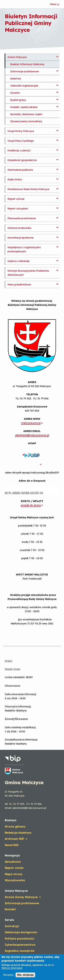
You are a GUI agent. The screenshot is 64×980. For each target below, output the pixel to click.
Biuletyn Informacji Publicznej (27, 64)
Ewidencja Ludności (19, 150)
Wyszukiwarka (15, 880)
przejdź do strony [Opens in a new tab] (32, 505)
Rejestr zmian (13, 669)
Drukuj (9, 661)
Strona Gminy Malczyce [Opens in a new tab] (23, 897)
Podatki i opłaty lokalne (24, 107)
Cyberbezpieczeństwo (20, 945)
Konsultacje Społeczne (20, 238)
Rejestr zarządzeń (18, 209)
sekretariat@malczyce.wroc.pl (32, 435)
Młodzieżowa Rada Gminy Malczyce (28, 189)
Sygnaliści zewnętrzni (20, 951)
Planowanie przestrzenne (22, 218)
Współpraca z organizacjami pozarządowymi (24, 249)
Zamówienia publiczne (20, 170)
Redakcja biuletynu (18, 833)
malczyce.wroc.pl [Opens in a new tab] (32, 423)
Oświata (15, 93)
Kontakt (10, 909)
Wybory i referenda (19, 261)
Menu (55, 4)
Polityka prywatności (20, 939)
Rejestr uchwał (16, 199)
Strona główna (15, 826)
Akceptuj (8, 975)
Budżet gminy (18, 100)
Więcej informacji (12, 968)
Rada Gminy (15, 180)
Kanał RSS (12, 845)
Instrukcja (12, 926)
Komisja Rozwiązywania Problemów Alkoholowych (28, 273)
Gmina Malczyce (17, 57)
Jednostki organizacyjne (24, 86)
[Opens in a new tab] (32, 464)
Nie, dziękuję (25, 975)
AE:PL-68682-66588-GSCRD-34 (31, 491)
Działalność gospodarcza (22, 160)
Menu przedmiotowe (19, 285)
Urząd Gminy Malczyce (21, 131)
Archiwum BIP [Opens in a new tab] (16, 839)
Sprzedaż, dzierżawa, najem (26, 114)
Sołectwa (16, 79)
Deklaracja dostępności (21, 932)
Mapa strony (14, 874)
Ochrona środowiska (19, 228)
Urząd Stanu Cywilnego (21, 141)
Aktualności (13, 862)
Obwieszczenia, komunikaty (26, 121)
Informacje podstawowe (24, 71)
